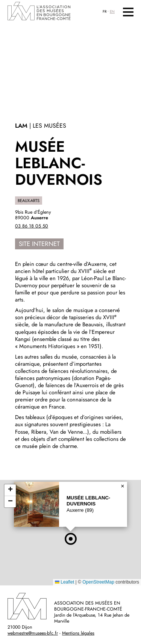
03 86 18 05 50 (32, 226)
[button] (71, 539)
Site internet (39, 244)
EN (112, 12)
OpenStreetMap (98, 582)
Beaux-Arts (29, 201)
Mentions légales (78, 633)
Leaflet (64, 582)
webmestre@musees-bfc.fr (33, 633)
